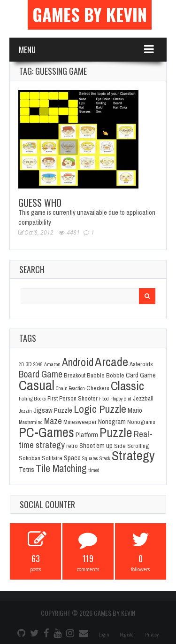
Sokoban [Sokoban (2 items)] (30, 458)
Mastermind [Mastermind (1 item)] (31, 422)
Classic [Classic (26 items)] (127, 386)
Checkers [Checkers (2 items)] (98, 388)
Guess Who (40, 203)
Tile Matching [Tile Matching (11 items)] (61, 468)
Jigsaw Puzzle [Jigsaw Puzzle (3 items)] (53, 410)
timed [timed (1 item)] (94, 470)
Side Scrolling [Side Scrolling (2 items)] (131, 446)
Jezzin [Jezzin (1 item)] (25, 411)
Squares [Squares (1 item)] (90, 458)
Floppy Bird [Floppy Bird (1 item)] (121, 399)
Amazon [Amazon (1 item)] (52, 364)
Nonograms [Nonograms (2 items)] (141, 422)
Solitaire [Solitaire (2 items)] (52, 458)
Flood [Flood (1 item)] (104, 399)
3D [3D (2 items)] (29, 364)
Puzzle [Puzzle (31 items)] (116, 433)
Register (127, 635)
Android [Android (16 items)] (78, 362)
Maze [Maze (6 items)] (53, 421)
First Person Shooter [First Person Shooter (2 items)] (73, 398)
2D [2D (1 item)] (21, 364)
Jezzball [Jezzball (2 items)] (143, 398)
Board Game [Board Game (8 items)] (41, 374)
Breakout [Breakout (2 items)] (75, 375)
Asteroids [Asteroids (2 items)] (141, 364)
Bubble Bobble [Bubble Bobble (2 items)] (106, 375)
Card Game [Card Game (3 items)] (141, 375)
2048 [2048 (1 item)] (38, 364)
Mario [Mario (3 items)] (135, 410)
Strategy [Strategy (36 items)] (133, 456)
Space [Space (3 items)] (72, 458)
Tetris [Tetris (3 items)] (27, 470)
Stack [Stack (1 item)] (105, 458)
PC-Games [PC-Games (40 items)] (46, 432)
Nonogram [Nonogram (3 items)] (112, 422)
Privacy (152, 635)
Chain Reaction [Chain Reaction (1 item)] (70, 388)
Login (104, 635)
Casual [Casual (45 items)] (37, 385)
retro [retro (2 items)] (72, 446)
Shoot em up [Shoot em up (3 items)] (96, 446)
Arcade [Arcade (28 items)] (111, 361)
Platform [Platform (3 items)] (87, 435)
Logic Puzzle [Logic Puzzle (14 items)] (100, 409)
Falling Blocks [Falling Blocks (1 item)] (32, 399)
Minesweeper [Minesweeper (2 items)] (80, 422)
